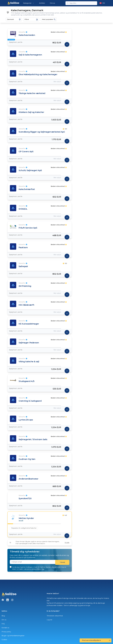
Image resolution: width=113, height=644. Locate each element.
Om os (52, 3)
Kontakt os (5, 628)
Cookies (4, 640)
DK (102, 3)
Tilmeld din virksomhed (55, 616)
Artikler (42, 3)
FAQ (3, 624)
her (43, 569)
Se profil (21, 521)
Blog (3, 616)
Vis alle (67, 543)
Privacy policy (6, 632)
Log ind (49, 620)
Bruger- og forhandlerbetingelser (13, 636)
